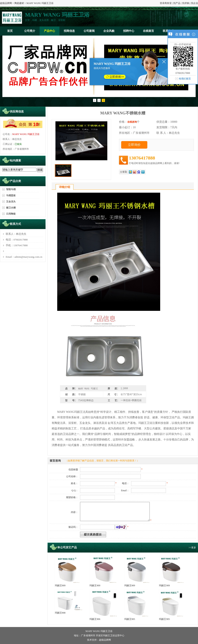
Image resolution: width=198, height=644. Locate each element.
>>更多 (192, 548)
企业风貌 (109, 31)
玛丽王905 (130, 619)
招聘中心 (129, 31)
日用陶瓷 (11, 214)
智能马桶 (11, 189)
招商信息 (69, 31)
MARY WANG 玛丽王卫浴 (26, 134)
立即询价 (134, 145)
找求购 (186, 3)
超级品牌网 (6, 3)
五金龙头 (11, 202)
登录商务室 (166, 3)
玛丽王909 (60, 586)
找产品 (177, 3)
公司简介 (30, 31)
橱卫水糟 (11, 208)
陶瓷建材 (19, 3)
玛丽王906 (95, 619)
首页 (10, 31)
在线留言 (148, 31)
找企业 (194, 3)
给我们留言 (185, 79)
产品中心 (49, 31)
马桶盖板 (11, 195)
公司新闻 (89, 31)
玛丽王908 (60, 613)
